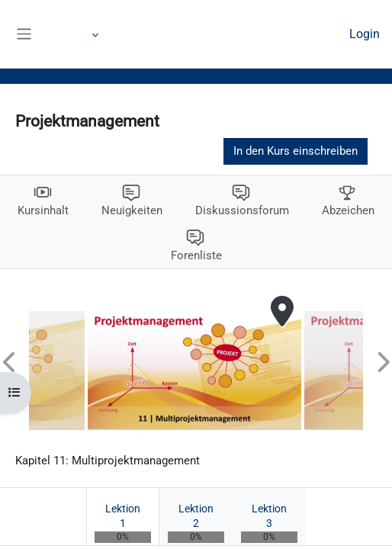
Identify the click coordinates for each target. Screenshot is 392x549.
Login (365, 34)
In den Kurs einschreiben (296, 151)
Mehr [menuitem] (78, 34)
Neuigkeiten (132, 210)
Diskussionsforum (242, 210)
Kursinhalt (43, 210)
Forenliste (196, 255)
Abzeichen (348, 210)
